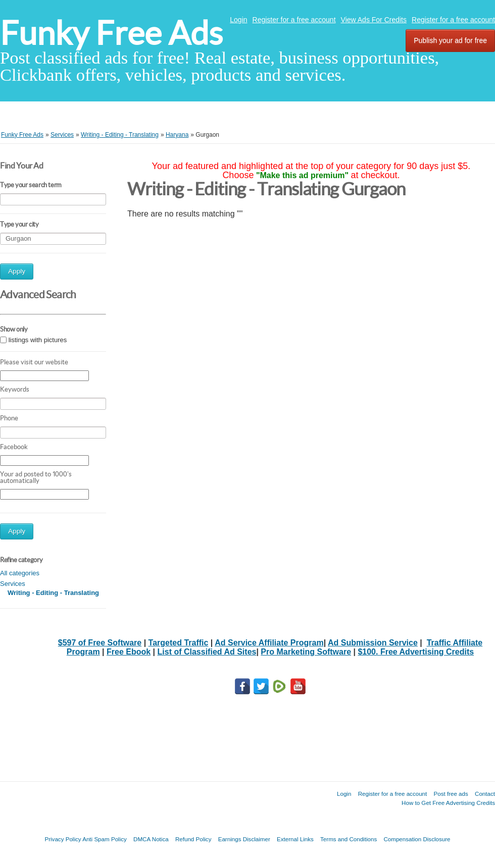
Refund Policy (193, 839)
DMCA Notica (151, 839)
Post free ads (451, 794)
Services (13, 584)
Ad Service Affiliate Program (269, 643)
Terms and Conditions (349, 839)
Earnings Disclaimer (244, 839)
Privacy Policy (63, 839)
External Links (295, 839)
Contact (485, 794)
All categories (20, 573)
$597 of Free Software (100, 643)
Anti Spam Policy (105, 839)
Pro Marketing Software (306, 652)
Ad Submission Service (373, 643)
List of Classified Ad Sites (207, 652)
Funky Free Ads (111, 33)
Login (238, 20)
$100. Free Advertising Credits (416, 652)
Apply (17, 271)
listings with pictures (38, 340)
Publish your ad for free (450, 40)
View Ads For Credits (374, 20)
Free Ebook (129, 652)
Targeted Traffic (179, 643)
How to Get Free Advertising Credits (448, 803)
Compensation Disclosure (417, 839)
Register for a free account (294, 20)
